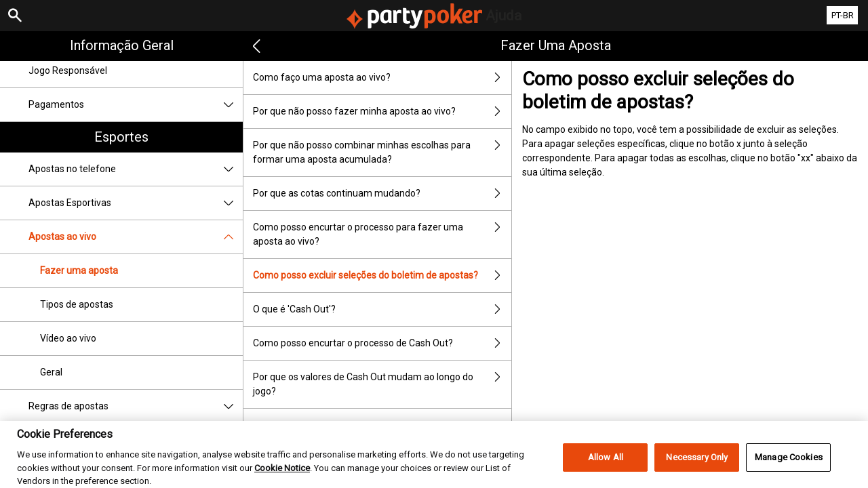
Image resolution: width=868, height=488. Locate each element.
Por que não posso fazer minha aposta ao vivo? (382, 111)
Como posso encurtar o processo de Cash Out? (382, 343)
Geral (51, 372)
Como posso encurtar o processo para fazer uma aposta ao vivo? (382, 235)
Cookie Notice (282, 475)
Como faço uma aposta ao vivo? (382, 78)
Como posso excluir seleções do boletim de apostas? (382, 276)
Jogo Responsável (68, 70)
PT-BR (843, 15)
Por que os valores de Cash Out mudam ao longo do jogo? (382, 384)
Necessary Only (697, 465)
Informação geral (122, 45)
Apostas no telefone (136, 169)
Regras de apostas (136, 406)
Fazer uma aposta (79, 270)
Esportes (121, 137)
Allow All (606, 465)
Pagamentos (136, 105)
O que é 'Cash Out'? (382, 309)
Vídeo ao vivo (68, 338)
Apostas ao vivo (136, 237)
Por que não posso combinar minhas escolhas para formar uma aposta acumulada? (382, 152)
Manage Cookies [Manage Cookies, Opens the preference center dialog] (789, 465)
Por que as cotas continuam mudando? (382, 194)
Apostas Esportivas (136, 203)
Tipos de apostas (77, 304)
